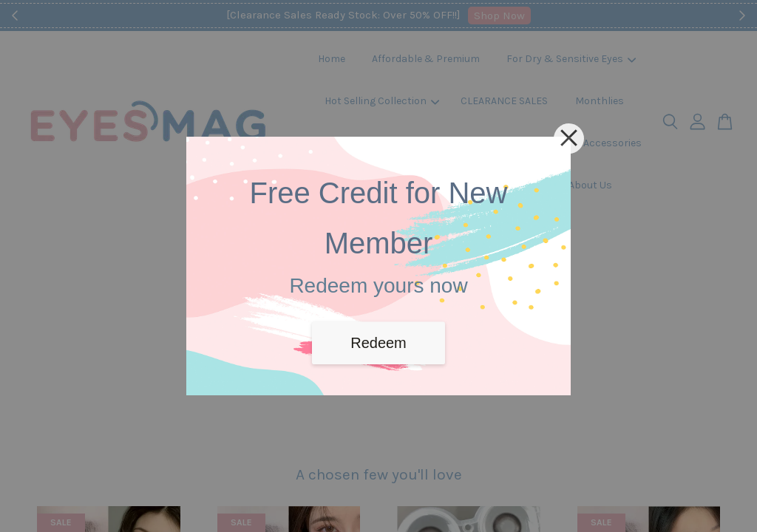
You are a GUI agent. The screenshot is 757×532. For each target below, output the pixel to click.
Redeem (378, 343)
